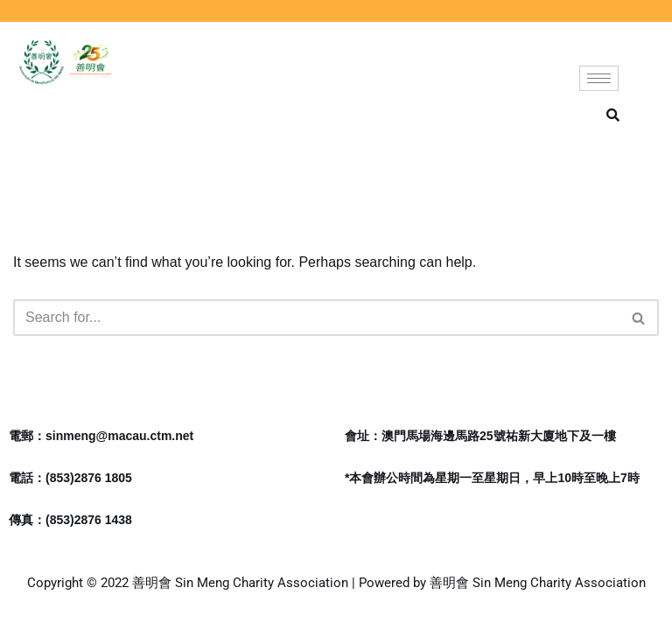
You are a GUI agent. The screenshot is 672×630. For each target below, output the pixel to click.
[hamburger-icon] (599, 78)
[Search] (316, 318)
